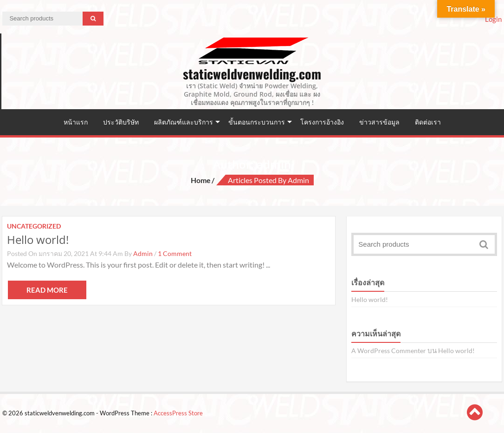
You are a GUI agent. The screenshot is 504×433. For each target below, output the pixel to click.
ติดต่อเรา (428, 122)
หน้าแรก (76, 122)
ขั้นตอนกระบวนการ (257, 122)
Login (493, 19)
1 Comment (175, 253)
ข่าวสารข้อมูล (379, 122)
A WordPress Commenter (389, 351)
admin (143, 253)
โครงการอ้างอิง (322, 122)
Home (201, 180)
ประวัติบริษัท (121, 122)
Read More (47, 290)
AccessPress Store (178, 413)
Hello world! (38, 239)
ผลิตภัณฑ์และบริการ (184, 122)
